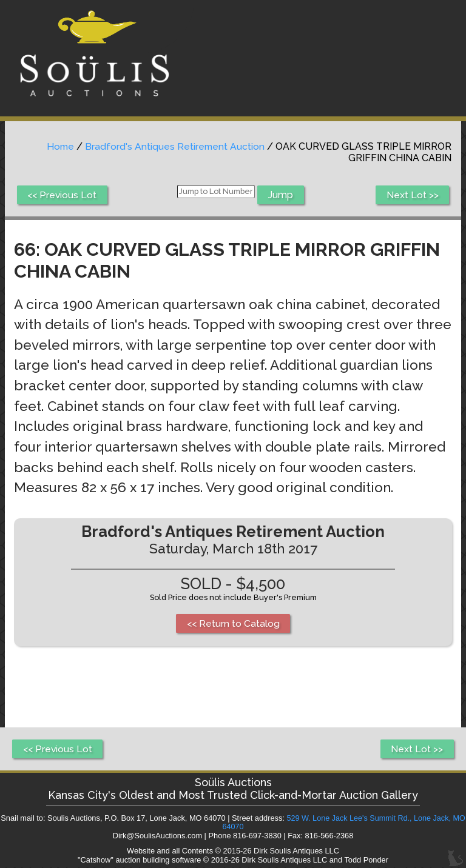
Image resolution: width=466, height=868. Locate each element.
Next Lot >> (412, 195)
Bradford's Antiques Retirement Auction (174, 146)
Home (59, 146)
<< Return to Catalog (233, 623)
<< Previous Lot (63, 195)
